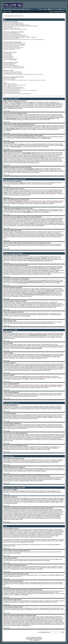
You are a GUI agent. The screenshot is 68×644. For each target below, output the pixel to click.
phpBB (31, 639)
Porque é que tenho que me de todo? (14, 24)
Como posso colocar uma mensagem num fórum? (14, 43)
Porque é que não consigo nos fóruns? (13, 23)
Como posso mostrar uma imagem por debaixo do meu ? (20, 37)
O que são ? (8, 55)
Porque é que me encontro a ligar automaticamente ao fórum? (17, 25)
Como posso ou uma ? (13, 47)
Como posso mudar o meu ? (11, 38)
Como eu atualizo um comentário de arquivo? (13, 87)
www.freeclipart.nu (40, 638)
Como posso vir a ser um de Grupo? (14, 68)
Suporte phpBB (36, 640)
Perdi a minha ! (8, 27)
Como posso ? (12, 46)
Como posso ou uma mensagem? (14, 44)
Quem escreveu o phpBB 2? (10, 78)
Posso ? (9, 57)
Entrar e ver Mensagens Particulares (57, 12)
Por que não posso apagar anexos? (11, 91)
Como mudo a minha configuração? (11, 33)
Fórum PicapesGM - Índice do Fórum (12, 16)
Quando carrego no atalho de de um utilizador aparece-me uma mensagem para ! (24, 39)
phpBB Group (54, 491)
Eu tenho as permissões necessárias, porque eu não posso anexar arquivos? (20, 90)
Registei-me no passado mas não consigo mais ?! (16, 29)
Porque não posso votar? (9, 50)
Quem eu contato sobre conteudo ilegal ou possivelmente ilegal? (18, 94)
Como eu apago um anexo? (10, 86)
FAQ (40, 9)
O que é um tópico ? (10, 59)
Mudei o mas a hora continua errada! (14, 35)
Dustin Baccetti (39, 637)
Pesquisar (45, 9)
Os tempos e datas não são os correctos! (12, 34)
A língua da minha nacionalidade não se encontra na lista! (16, 36)
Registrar (5, 12)
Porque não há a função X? (9, 79)
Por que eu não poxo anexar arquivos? (12, 89)
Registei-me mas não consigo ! (12, 28)
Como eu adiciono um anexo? (10, 84)
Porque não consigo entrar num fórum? (12, 49)
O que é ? (7, 53)
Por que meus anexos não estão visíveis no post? (14, 88)
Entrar (10, 12)
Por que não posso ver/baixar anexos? (12, 92)
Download (63, 9)
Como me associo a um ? (14, 67)
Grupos (57, 9)
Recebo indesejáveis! (13, 73)
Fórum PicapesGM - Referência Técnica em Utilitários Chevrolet (17, 9)
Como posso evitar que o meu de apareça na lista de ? (21, 26)
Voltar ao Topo (7, 111)
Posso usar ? (8, 54)
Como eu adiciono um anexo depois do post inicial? (15, 85)
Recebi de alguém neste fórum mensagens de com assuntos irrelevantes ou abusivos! (23, 74)
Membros (52, 9)
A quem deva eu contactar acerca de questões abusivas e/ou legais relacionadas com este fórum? (25, 80)
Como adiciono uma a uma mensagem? (15, 45)
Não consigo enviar (13, 72)
